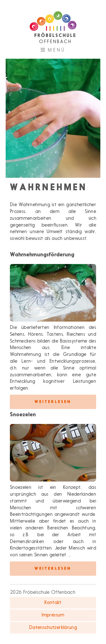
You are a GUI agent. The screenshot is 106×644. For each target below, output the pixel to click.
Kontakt (53, 603)
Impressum (53, 615)
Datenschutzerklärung (53, 628)
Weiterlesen (53, 402)
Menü (62, 52)
